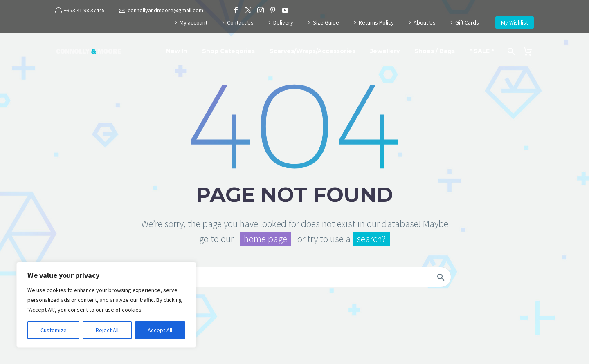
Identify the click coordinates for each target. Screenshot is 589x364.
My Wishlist (515, 22)
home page (265, 239)
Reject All (107, 330)
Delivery (283, 22)
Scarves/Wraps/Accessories (312, 51)
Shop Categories (228, 51)
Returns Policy (376, 22)
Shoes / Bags (435, 51)
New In (177, 51)
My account (193, 22)
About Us (425, 22)
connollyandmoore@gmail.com (165, 10)
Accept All (160, 330)
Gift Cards (467, 22)
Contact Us (240, 22)
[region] (106, 305)
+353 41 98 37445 (84, 10)
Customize (54, 330)
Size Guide (326, 22)
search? (371, 239)
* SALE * (482, 51)
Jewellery (385, 51)
